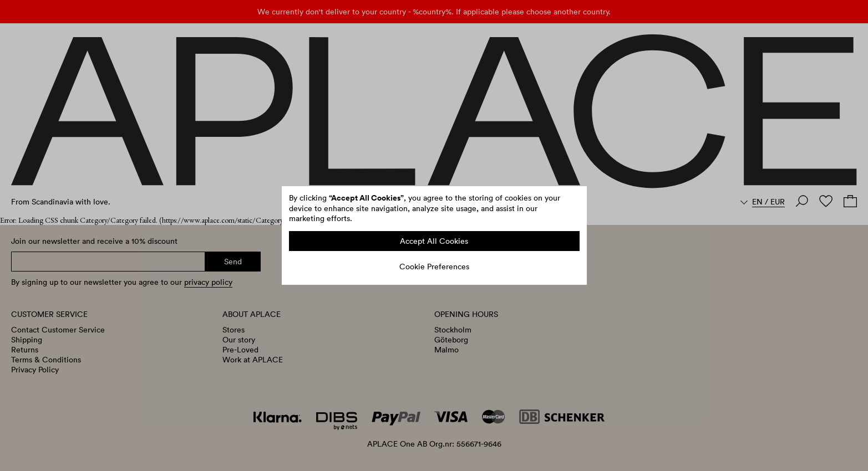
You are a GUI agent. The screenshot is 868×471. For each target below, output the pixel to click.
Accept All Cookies (434, 241)
